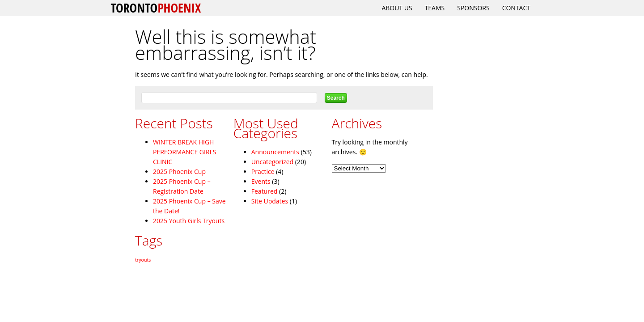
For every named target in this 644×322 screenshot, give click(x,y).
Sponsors (473, 8)
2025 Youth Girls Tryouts (189, 221)
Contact (516, 8)
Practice (263, 172)
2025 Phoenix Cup (179, 172)
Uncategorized (272, 162)
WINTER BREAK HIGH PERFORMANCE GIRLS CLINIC (185, 152)
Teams (435, 8)
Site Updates (270, 201)
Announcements (275, 152)
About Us (397, 8)
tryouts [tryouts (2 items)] (143, 260)
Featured (265, 191)
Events (261, 181)
